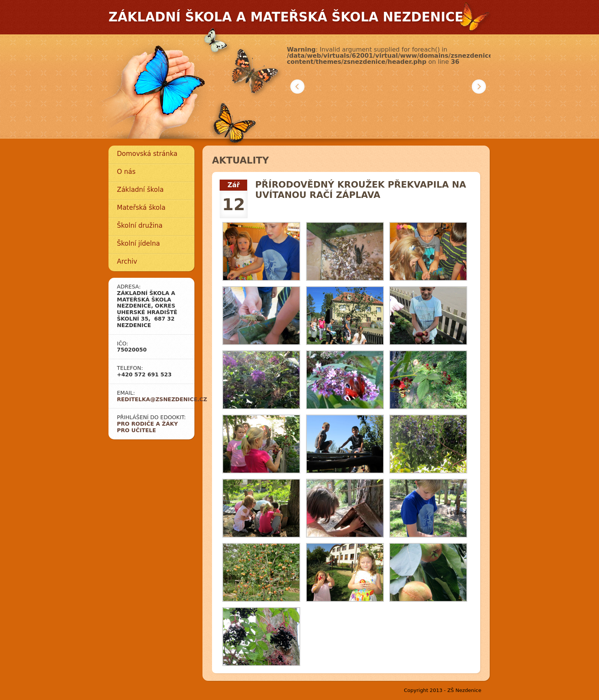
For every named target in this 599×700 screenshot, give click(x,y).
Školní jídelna (138, 243)
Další (479, 87)
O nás (126, 172)
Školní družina (140, 225)
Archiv (127, 261)
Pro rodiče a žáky (147, 424)
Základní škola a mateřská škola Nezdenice (286, 17)
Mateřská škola (141, 207)
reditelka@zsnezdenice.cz (162, 399)
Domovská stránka (147, 154)
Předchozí (297, 87)
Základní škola (140, 190)
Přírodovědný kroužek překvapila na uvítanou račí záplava (361, 190)
